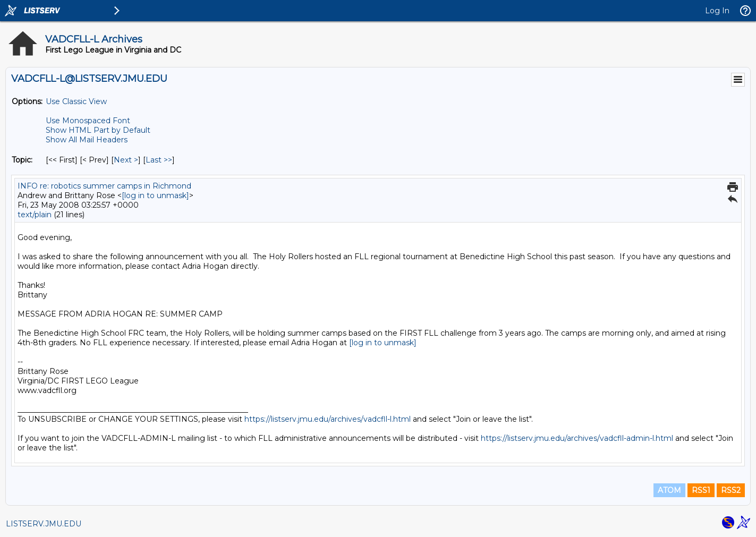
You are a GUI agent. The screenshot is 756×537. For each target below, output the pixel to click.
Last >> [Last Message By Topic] (159, 160)
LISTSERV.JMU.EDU (44, 524)
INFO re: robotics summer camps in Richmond (104, 186)
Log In (717, 11)
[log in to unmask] (155, 195)
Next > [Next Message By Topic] (126, 160)
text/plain (35, 215)
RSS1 (701, 490)
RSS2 (731, 490)
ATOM (669, 490)
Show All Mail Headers (87, 140)
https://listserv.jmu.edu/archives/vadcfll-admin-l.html (577, 438)
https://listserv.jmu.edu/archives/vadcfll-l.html (328, 419)
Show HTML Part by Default (98, 130)
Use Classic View (76, 101)
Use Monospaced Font (88, 121)
